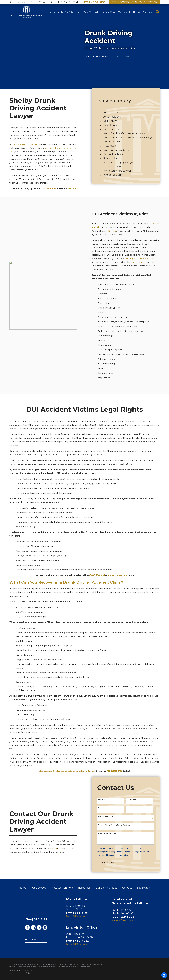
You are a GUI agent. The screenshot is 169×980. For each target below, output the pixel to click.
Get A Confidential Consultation (134, 2)
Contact (127, 888)
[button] (164, 975)
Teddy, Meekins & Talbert (25, 144)
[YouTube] (45, 927)
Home (23, 888)
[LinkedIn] (33, 927)
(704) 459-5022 (123, 917)
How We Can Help (62, 888)
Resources (84, 888)
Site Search (143, 888)
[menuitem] (51, 12)
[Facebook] (27, 927)
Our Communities (106, 888)
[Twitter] (39, 927)
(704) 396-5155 (95, 2)
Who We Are (39, 888)
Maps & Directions (77, 916)
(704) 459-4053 (78, 941)
